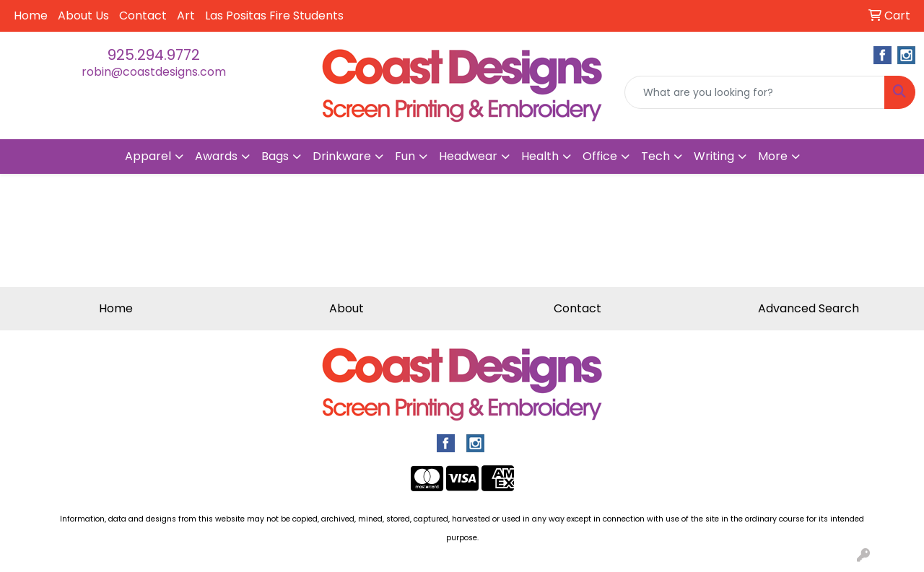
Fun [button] (405, 156)
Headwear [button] (468, 156)
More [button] (773, 156)
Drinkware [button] (342, 156)
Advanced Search (808, 308)
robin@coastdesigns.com (154, 72)
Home (31, 16)
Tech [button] (655, 156)
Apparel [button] (148, 156)
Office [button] (600, 156)
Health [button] (540, 156)
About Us (83, 16)
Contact (143, 16)
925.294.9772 (154, 55)
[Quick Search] (755, 92)
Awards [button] (216, 156)
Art (186, 16)
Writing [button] (714, 156)
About (346, 308)
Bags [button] (275, 156)
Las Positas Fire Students (274, 16)
